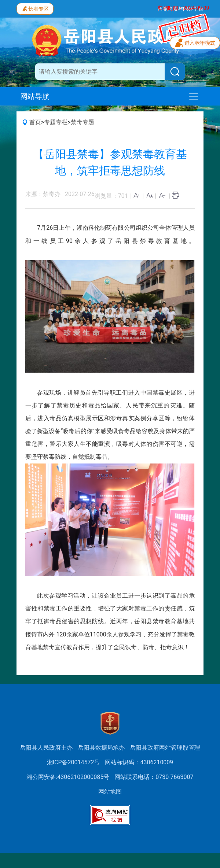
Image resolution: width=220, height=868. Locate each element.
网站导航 (35, 96)
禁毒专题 (82, 122)
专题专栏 (56, 122)
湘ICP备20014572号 (74, 762)
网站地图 (110, 792)
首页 (35, 122)
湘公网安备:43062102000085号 (68, 777)
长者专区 (35, 8)
